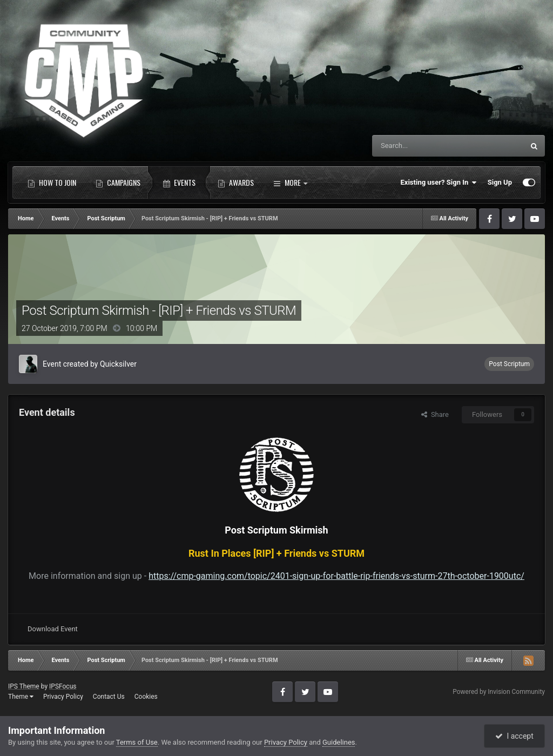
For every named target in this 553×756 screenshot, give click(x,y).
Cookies (146, 697)
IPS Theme (24, 686)
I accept (514, 736)
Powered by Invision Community (499, 692)
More (290, 183)
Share (435, 414)
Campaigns (118, 183)
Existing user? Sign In (439, 183)
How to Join (52, 183)
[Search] (422, 146)
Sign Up (500, 182)
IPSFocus (63, 686)
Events (179, 183)
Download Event (53, 629)
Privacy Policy (63, 697)
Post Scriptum (509, 364)
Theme (21, 697)
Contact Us (109, 697)
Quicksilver (118, 364)
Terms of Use (137, 742)
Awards (236, 183)
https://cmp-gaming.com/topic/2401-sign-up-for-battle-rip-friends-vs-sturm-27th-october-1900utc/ (336, 576)
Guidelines (339, 742)
